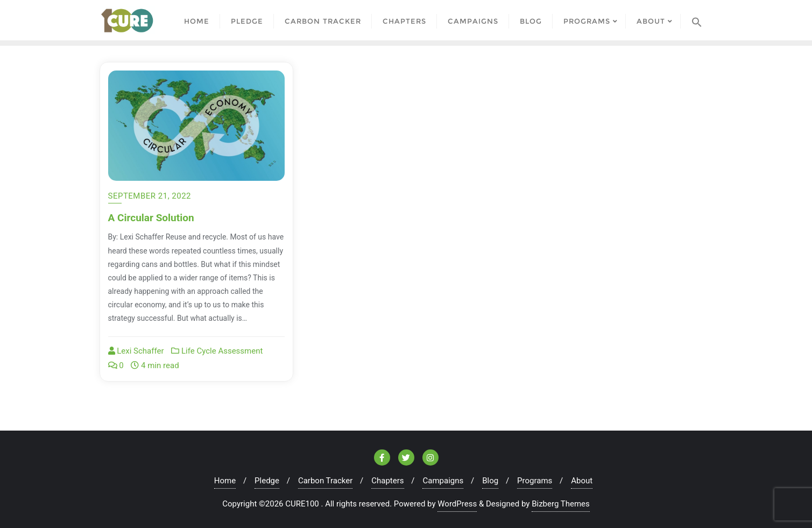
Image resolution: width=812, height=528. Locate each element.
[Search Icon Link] (697, 20)
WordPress (457, 504)
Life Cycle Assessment (217, 351)
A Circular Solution (151, 218)
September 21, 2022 (150, 196)
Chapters (387, 481)
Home (225, 481)
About (582, 481)
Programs (535, 481)
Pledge (267, 481)
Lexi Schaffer (136, 351)
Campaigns (443, 481)
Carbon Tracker (325, 481)
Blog (490, 481)
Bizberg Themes (561, 504)
